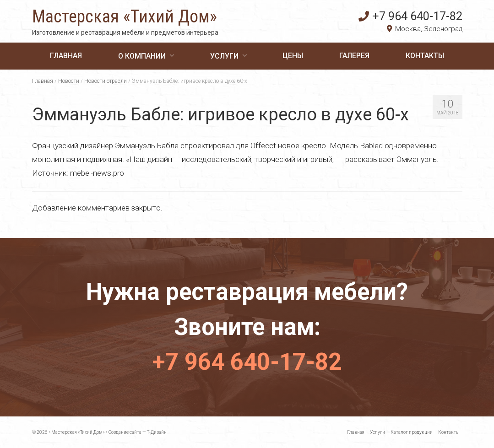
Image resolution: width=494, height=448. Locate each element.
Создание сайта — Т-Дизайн (138, 432)
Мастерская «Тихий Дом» (125, 16)
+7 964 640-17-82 (410, 16)
